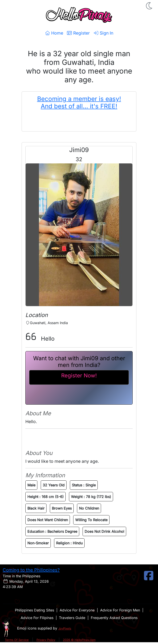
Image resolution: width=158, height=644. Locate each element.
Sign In (103, 33)
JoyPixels (65, 628)
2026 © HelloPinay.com (79, 640)
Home (54, 33)
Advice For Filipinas (37, 618)
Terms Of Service (17, 640)
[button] (150, 6)
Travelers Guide (72, 618)
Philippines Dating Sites (34, 610)
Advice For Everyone (77, 610)
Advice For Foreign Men (120, 610)
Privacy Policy (46, 640)
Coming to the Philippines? (31, 570)
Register (78, 33)
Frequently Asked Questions (114, 618)
